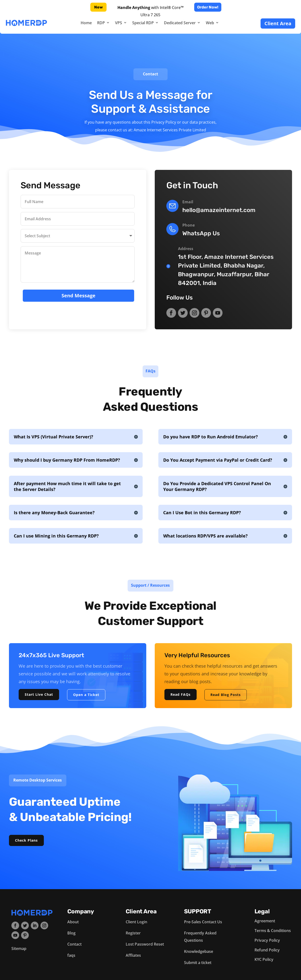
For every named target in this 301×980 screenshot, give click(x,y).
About (73, 922)
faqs (71, 955)
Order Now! (208, 7)
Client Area (278, 23)
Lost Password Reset (145, 944)
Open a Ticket (86, 695)
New (98, 7)
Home (86, 23)
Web (210, 23)
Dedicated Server (180, 23)
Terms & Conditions (273, 931)
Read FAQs (181, 694)
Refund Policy (267, 950)
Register (133, 933)
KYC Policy (264, 959)
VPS (119, 23)
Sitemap (19, 948)
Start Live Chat (39, 694)
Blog (71, 933)
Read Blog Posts (226, 695)
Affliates (133, 955)
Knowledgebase (199, 951)
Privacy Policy (267, 940)
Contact (74, 944)
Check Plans (26, 840)
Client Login (136, 922)
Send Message (78, 294)
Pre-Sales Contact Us (203, 922)
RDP (101, 23)
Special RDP (143, 23)
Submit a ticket (198, 963)
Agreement (265, 921)
